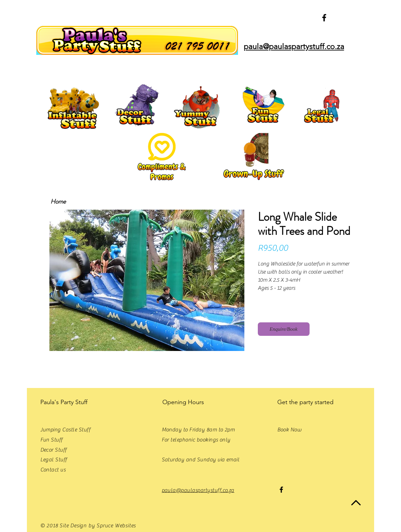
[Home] (58, 202)
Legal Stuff (54, 460)
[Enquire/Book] (284, 329)
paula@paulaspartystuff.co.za (198, 490)
